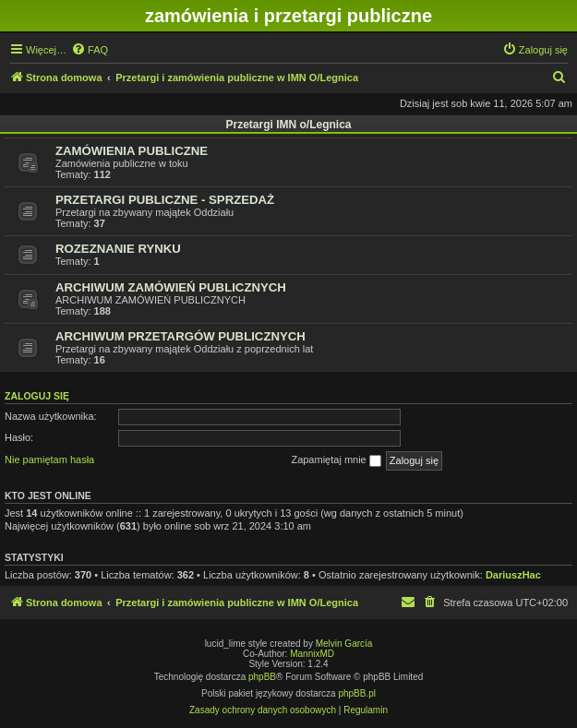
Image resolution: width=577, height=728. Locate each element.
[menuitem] (90, 50)
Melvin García (344, 644)
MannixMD (312, 654)
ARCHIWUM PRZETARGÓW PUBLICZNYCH (180, 336)
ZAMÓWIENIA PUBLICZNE (132, 151)
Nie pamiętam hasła (49, 459)
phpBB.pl (357, 693)
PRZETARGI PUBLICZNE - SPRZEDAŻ (165, 200)
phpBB (262, 677)
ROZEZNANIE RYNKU (118, 249)
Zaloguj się (37, 396)
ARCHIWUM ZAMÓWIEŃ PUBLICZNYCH (171, 287)
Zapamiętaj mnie (336, 460)
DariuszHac (513, 575)
